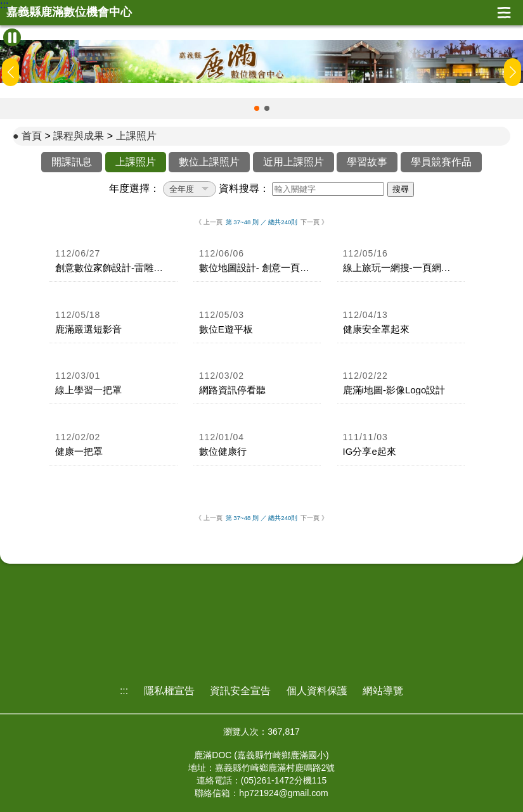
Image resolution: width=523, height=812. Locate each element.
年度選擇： (134, 188)
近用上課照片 (294, 162)
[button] (257, 108)
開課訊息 (72, 162)
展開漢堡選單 (504, 13)
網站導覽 (383, 691)
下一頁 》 (314, 222)
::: (4, 5)
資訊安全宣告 (240, 691)
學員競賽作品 (441, 162)
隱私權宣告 (169, 691)
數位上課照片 (209, 162)
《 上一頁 (209, 222)
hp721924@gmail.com (283, 793)
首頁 (32, 136)
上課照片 (136, 136)
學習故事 (367, 162)
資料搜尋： (244, 188)
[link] (113, 262)
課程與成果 (79, 136)
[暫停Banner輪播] (12, 37)
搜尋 (401, 189)
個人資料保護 (317, 691)
